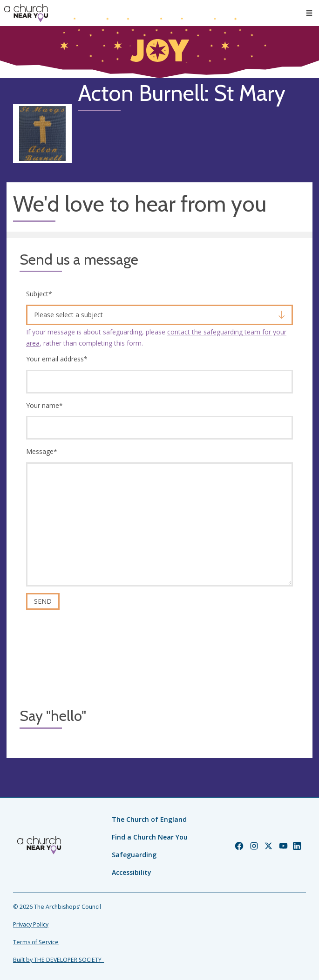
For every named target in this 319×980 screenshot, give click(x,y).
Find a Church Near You (150, 837)
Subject (39, 294)
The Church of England (149, 819)
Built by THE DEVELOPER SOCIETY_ (58, 960)
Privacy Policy (31, 924)
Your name (44, 405)
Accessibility (132, 872)
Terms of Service (36, 942)
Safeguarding (134, 855)
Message (42, 451)
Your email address (57, 359)
